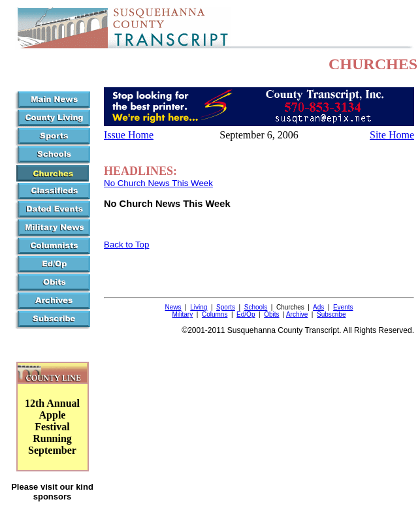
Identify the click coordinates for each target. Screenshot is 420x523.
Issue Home (129, 135)
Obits (271, 314)
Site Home (392, 135)
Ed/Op (246, 314)
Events (343, 307)
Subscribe (331, 314)
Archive (297, 314)
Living (199, 307)
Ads (318, 307)
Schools (256, 307)
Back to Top (126, 245)
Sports (226, 307)
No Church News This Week (158, 183)
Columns (215, 314)
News (173, 307)
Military (183, 314)
